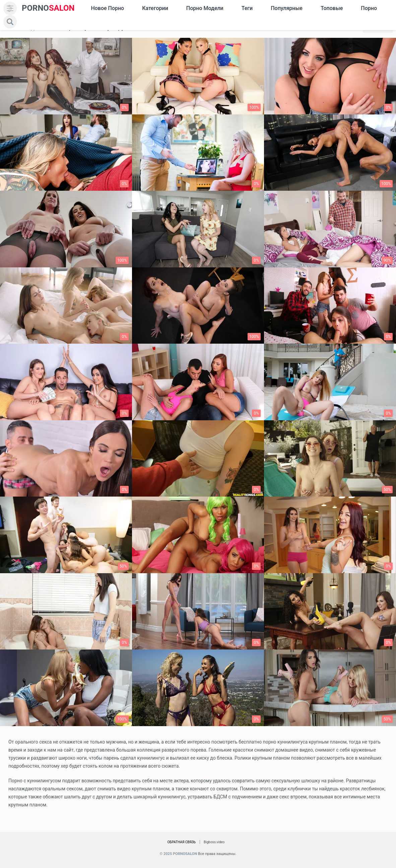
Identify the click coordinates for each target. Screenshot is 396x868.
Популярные (287, 8)
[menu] (10, 8)
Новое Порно (107, 8)
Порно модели (205, 8)
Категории (155, 8)
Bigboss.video (214, 842)
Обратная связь (181, 842)
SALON (48, 8)
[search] (10, 22)
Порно (369, 8)
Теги (247, 8)
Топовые (332, 8)
